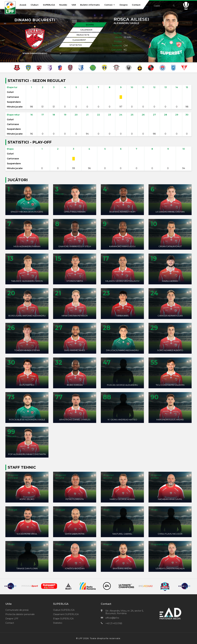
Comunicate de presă (17, 610)
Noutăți (63, 5)
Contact (136, 5)
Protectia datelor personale (20, 614)
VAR (74, 5)
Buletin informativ (90, 5)
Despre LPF (12, 619)
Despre (124, 5)
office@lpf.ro (112, 618)
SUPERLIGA (49, 5)
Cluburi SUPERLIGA (64, 610)
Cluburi (35, 5)
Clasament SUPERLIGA (66, 614)
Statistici (58, 623)
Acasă (23, 5)
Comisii (110, 5)
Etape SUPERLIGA (63, 619)
